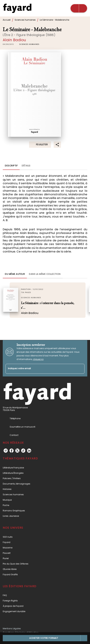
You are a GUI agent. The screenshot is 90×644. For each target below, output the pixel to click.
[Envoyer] (80, 369)
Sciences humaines (25, 20)
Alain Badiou (14, 40)
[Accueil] (17, 8)
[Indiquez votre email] (41, 369)
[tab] (11, 166)
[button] (29, 45)
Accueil (7, 20)
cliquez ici (38, 359)
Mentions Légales (12, 629)
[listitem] (6, 451)
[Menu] (79, 8)
